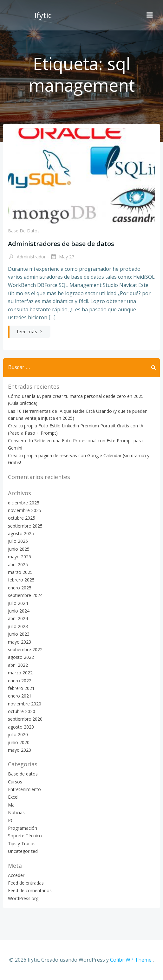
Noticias (16, 812)
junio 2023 (19, 634)
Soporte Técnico (25, 836)
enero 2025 (20, 588)
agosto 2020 (21, 727)
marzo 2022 (20, 673)
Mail (12, 805)
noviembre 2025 (25, 510)
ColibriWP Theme (131, 960)
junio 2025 (19, 549)
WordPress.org (23, 898)
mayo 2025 (20, 557)
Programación (23, 828)
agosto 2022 (21, 657)
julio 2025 (18, 541)
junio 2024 (19, 611)
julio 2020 (18, 734)
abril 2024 (18, 618)
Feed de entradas (26, 883)
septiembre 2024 (25, 595)
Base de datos (24, 231)
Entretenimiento (24, 789)
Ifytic (43, 15)
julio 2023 (18, 626)
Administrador (27, 257)
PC (11, 820)
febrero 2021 (21, 688)
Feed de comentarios (30, 890)
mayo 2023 (20, 642)
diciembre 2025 (24, 503)
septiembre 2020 (25, 719)
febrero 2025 (21, 580)
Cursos (15, 782)
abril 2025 (18, 565)
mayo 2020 (20, 750)
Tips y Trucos (22, 844)
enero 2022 (20, 681)
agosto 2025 (21, 533)
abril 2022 (18, 665)
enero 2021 (20, 696)
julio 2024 (18, 603)
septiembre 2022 (25, 649)
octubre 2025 (22, 518)
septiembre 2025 (25, 526)
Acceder (16, 875)
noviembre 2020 (25, 704)
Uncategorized (23, 851)
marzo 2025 (20, 572)
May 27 (62, 257)
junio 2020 (19, 742)
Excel (13, 797)
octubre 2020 (22, 711)
